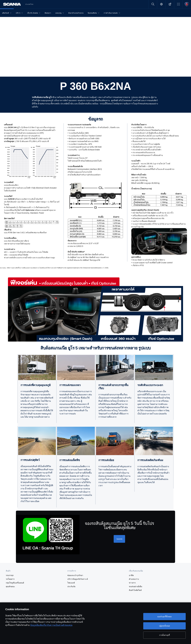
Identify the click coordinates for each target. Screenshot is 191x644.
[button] (178, 4)
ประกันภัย (71, 586)
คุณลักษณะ (10, 586)
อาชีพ (131, 575)
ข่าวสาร (132, 583)
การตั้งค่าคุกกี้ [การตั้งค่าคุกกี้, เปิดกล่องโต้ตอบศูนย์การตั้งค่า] (165, 635)
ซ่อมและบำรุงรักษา (75, 575)
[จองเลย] (119, 539)
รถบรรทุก (10, 575)
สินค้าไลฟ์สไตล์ (135, 590)
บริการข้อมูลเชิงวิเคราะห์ (78, 579)
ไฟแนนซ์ (71, 583)
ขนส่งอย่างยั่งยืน (136, 586)
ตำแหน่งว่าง (134, 579)
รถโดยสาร (10, 579)
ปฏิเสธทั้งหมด (165, 626)
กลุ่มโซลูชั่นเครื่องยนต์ (15, 583)
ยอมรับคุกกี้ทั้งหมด (164, 617)
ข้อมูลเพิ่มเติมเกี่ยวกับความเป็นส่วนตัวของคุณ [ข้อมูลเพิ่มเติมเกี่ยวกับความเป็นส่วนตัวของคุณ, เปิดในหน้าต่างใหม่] (51, 625)
